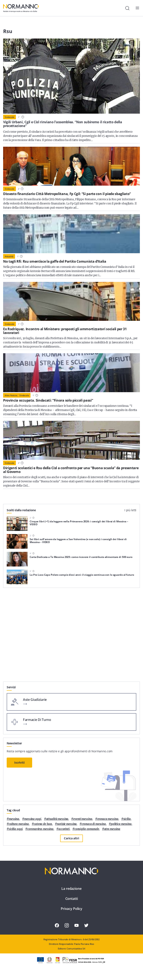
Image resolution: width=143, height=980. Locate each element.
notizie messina (67, 824)
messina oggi (33, 819)
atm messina (112, 829)
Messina (14, 819)
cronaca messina (108, 819)
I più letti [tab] (130, 510)
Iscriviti (19, 762)
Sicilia (127, 819)
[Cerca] (127, 8)
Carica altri (71, 838)
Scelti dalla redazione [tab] (21, 510)
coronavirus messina (40, 829)
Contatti (72, 899)
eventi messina (83, 819)
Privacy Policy (71, 909)
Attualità (9, 256)
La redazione (71, 889)
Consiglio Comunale (87, 829)
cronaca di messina (94, 824)
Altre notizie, (11, 395)
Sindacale (9, 117)
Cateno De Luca (43, 824)
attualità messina (57, 819)
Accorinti (64, 829)
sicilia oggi (16, 829)
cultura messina (19, 824)
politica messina (121, 824)
